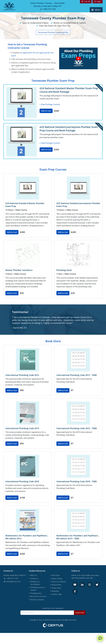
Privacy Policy (56, 588)
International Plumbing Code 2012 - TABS (77, 375)
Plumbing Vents (64, 270)
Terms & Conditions (59, 582)
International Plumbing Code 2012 (22, 375)
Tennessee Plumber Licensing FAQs (53, 32)
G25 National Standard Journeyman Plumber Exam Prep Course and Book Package (69, 129)
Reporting (55, 591)
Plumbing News (36, 593)
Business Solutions (37, 600)
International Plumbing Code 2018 (22, 481)
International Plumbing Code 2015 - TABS (77, 428)
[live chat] (100, 638)
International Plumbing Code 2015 (22, 428)
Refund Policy (56, 585)
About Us (34, 575)
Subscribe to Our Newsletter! (53, 608)
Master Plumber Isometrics (19, 270)
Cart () (87, 1)
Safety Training (57, 578)
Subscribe (80, 613)
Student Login (57, 594)
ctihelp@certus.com (12, 581)
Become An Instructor (38, 596)
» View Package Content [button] (50, 104)
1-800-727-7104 (47, 9)
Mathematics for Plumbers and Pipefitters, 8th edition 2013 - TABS (78, 537)
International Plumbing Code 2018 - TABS (77, 481)
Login (99, 1)
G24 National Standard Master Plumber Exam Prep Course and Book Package (69, 90)
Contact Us (34, 578)
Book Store (56, 575)
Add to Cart (46, 111)
